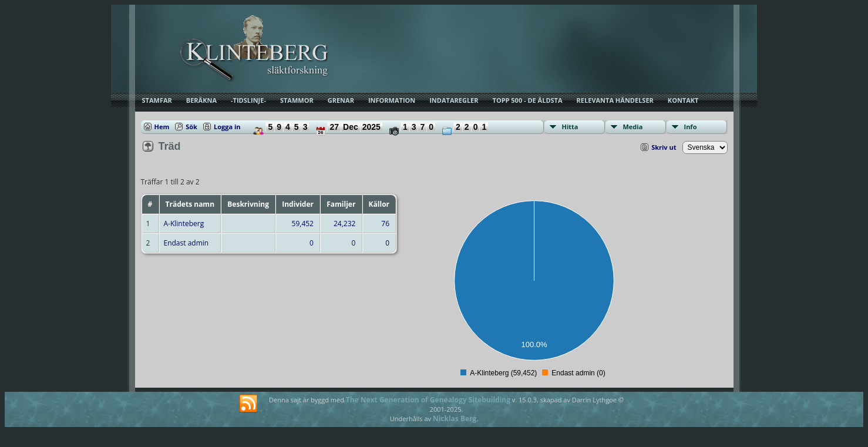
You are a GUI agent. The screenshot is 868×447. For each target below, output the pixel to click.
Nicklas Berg (455, 419)
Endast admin (186, 243)
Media (633, 127)
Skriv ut (664, 147)
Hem (162, 127)
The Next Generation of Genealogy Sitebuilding (428, 400)
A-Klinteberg (184, 223)
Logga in (227, 127)
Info (691, 127)
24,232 (344, 223)
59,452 (303, 223)
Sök (191, 127)
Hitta (570, 127)
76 (385, 223)
